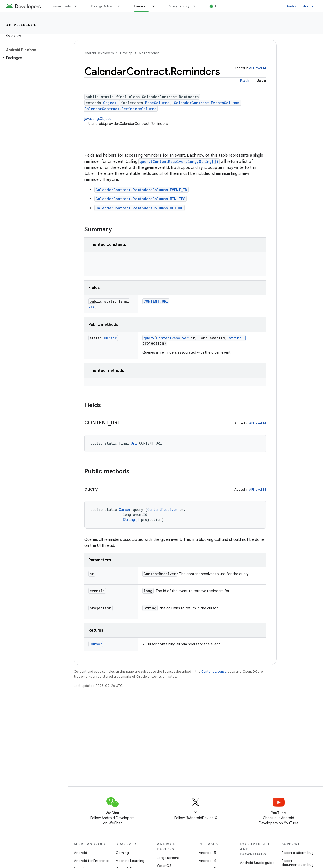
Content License (214, 671)
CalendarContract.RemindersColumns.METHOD (140, 208)
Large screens (168, 858)
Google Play (179, 6)
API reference (21, 25)
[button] (33, 58)
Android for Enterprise (92, 861)
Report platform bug (298, 853)
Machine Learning (130, 861)
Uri (91, 306)
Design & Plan (103, 6)
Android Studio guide (257, 863)
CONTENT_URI (156, 301)
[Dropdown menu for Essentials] (78, 6)
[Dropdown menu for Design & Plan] (121, 6)
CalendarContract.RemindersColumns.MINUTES (141, 199)
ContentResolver (172, 338)
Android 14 (207, 861)
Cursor (110, 338)
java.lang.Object (98, 119)
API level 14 (258, 68)
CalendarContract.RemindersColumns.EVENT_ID (141, 190)
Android (80, 853)
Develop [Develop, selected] (141, 6)
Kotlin (245, 81)
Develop (126, 53)
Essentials (62, 6)
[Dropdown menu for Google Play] (196, 6)
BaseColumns (157, 103)
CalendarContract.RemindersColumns (120, 109)
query (149, 338)
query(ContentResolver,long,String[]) (179, 161)
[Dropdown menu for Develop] (156, 6)
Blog (219, 6)
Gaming (122, 853)
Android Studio (300, 6)
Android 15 (207, 853)
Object (110, 103)
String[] (237, 338)
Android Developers (99, 53)
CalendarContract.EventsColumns (207, 103)
